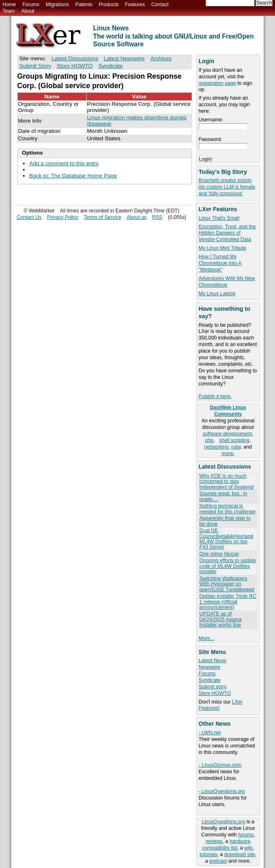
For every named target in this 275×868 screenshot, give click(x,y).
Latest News (212, 661)
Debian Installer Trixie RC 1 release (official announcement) (228, 602)
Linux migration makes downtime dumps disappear (137, 121)
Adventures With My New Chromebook (227, 282)
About (28, 11)
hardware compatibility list (226, 845)
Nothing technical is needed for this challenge (228, 509)
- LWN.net (210, 733)
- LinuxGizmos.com (220, 765)
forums (246, 835)
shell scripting (234, 440)
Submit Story (35, 66)
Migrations (57, 5)
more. (228, 453)
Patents (84, 5)
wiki (248, 848)
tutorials (208, 854)
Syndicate (210, 680)
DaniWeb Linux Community (228, 411)
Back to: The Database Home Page (73, 176)
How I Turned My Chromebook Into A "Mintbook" (220, 263)
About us (137, 217)
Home (9, 5)
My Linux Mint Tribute (222, 248)
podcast (218, 861)
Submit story (213, 687)
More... (206, 638)
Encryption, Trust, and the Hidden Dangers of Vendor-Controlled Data (227, 233)
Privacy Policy (63, 217)
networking (216, 447)
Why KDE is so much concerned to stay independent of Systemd (227, 482)
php (209, 440)
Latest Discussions (75, 58)
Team (9, 11)
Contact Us (29, 217)
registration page (217, 83)
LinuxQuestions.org (223, 822)
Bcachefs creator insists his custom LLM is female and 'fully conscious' (227, 187)
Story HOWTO (215, 693)
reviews (214, 841)
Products (109, 5)
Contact (160, 5)
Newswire (210, 667)
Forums (31, 5)
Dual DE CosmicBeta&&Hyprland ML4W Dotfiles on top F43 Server (226, 539)
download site (239, 854)
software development (227, 434)
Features (135, 5)
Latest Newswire (124, 58)
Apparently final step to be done (225, 521)
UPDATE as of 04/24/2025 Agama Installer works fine (221, 619)
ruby (236, 447)
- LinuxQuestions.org (222, 791)
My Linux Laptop (217, 294)
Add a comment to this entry (64, 163)
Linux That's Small (219, 218)
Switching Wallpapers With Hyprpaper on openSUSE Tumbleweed (227, 584)
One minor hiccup (219, 554)
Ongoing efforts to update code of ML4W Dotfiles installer (228, 566)
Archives (161, 58)
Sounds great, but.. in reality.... (223, 496)
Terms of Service (102, 217)
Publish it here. (215, 396)
